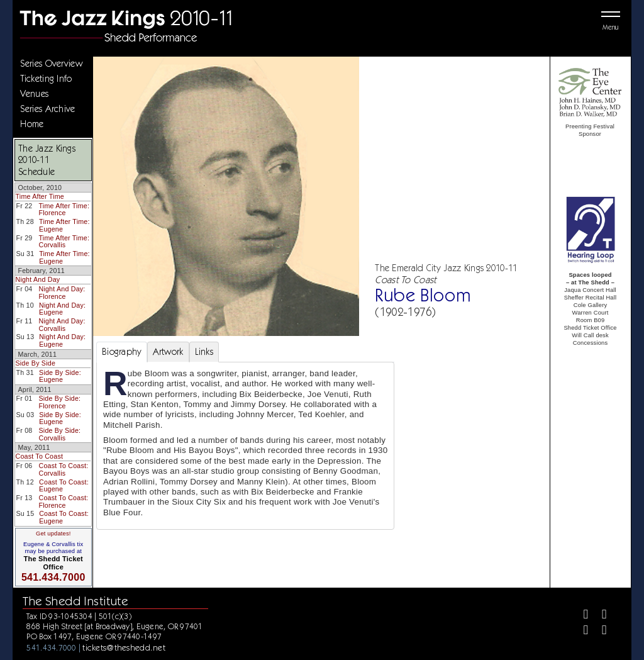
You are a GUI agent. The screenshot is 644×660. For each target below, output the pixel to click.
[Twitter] (599, 616)
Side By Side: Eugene (60, 376)
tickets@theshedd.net (124, 647)
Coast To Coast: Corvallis (64, 469)
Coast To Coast (39, 456)
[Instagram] (581, 631)
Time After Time (39, 196)
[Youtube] (599, 631)
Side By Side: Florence (59, 402)
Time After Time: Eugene (64, 225)
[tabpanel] (245, 446)
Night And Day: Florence (62, 293)
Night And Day (37, 279)
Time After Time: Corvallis (64, 242)
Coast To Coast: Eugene (64, 486)
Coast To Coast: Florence (63, 501)
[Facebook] (581, 616)
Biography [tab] (122, 352)
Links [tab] (204, 352)
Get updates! (53, 534)
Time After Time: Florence (64, 210)
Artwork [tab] (168, 352)
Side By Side (35, 363)
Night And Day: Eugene (62, 309)
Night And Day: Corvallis (62, 325)
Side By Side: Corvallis (60, 434)
